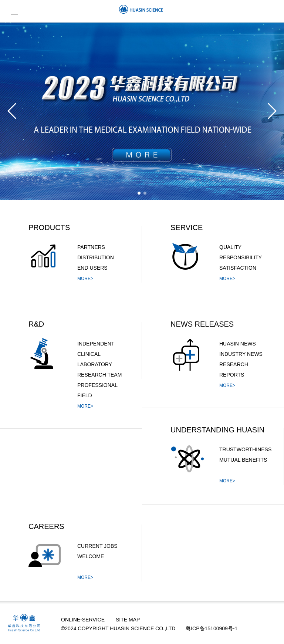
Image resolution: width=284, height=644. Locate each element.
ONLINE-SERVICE (83, 620)
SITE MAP (128, 620)
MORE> (85, 279)
